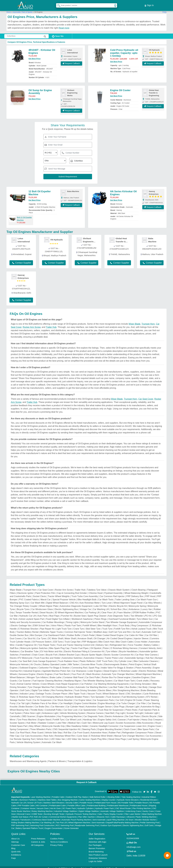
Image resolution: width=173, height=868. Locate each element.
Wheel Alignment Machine (148, 671)
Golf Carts (25, 688)
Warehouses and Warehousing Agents (28, 759)
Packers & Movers (57, 759)
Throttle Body (37, 707)
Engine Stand (44, 717)
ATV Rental (152, 694)
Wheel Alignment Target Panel (128, 600)
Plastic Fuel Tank (73, 623)
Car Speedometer (88, 707)
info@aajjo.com (134, 844)
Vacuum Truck (94, 691)
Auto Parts (43, 613)
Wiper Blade (134, 321)
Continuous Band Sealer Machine (46, 817)
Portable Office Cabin (76, 803)
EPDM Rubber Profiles (143, 610)
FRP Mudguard (89, 639)
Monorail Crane (24, 811)
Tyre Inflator (112, 649)
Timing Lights (72, 620)
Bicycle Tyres (23, 607)
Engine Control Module (85, 701)
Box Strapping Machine (68, 797)
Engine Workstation (46, 714)
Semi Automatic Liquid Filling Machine (109, 817)
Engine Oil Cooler (120, 87)
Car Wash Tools (106, 597)
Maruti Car (46, 597)
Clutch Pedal (88, 633)
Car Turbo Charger (126, 701)
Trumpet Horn (148, 321)
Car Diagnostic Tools (93, 714)
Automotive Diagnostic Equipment (76, 603)
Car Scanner (25, 678)
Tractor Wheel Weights (59, 594)
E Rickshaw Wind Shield (101, 733)
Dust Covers (16, 636)
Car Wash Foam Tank (124, 678)
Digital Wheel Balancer (57, 600)
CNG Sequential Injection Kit (67, 727)
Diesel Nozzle (46, 610)
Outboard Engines (28, 665)
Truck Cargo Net (72, 639)
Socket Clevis (39, 594)
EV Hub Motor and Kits (51, 649)
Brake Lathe (56, 675)
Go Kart (136, 629)
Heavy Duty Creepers (152, 717)
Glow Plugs (119, 704)
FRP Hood (150, 594)
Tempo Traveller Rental (27, 610)
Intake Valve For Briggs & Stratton (117, 665)
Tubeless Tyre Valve (97, 587)
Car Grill (120, 697)
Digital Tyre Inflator (40, 688)
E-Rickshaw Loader (128, 668)
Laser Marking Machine (41, 794)
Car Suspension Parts (103, 697)
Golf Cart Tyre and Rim (120, 629)
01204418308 (133, 835)
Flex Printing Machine (142, 806)
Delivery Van (102, 642)
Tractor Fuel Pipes (80, 646)
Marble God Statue (20, 814)
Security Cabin (72, 800)
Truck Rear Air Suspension (111, 707)
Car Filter (141, 701)
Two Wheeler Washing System (98, 678)
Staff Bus (14, 646)
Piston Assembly (143, 665)
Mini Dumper (36, 633)
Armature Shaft (85, 636)
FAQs (164, 9)
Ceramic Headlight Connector (104, 723)
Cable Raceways (118, 814)
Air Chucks (36, 662)
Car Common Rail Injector (112, 594)
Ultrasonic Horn (103, 814)
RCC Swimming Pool (65, 823)
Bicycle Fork (52, 652)
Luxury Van (147, 607)
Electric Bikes (105, 688)
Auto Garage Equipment (45, 659)
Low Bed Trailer (116, 684)
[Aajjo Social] (144, 789)
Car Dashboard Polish (55, 633)
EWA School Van (41, 623)
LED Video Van (58, 736)
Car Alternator (58, 704)
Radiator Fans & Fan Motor (45, 701)
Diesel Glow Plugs (117, 736)
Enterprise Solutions (98, 855)
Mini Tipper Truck (77, 691)
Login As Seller (95, 858)
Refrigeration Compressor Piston (138, 730)
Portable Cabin (58, 794)
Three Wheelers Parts (41, 727)
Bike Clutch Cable (124, 639)
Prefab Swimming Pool (150, 820)
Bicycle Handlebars (128, 649)
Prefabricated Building (96, 803)
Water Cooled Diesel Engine (110, 633)
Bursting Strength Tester (54, 811)
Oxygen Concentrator (53, 825)
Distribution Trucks (65, 684)
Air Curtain (43, 814)
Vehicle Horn (43, 736)
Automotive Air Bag (150, 704)
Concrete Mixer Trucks (92, 662)
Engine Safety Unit (107, 717)
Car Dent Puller (93, 675)
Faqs (13, 855)
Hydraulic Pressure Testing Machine (81, 811)
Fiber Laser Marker (132, 811)
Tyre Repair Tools (47, 642)
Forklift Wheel (89, 623)
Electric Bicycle (149, 714)
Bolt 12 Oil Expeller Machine (24, 216)
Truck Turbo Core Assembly (85, 594)
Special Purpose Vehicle (64, 597)
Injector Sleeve (141, 636)
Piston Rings (101, 616)
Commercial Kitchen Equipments (63, 814)
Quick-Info (16, 849)
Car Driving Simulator (141, 681)
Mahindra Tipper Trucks (51, 629)
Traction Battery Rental (27, 629)
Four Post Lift (78, 671)
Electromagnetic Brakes (116, 662)
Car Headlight (66, 701)
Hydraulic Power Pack (104, 806)
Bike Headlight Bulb (87, 597)
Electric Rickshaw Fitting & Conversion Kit (84, 649)
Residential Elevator (149, 797)
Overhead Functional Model (122, 616)
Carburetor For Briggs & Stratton (54, 665)
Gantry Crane (148, 808)
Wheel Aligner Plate (49, 603)
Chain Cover (38, 652)
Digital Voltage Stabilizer (89, 808)
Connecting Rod (79, 665)
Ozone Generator (71, 825)
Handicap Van (90, 717)
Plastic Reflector (87, 659)
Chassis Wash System (119, 587)
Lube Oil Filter (101, 603)
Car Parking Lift (92, 610)
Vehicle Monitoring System (73, 710)
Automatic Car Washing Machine (91, 684)
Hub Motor (31, 720)
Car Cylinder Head (75, 704)
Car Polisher (86, 681)
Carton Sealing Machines (90, 797)
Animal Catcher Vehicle (28, 681)
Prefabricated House (139, 803)
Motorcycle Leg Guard (103, 720)
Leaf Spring (133, 736)
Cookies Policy (57, 836)
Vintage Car (85, 607)
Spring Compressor (19, 727)
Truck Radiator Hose (68, 659)
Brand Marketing (96, 849)
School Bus (116, 607)
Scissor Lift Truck (35, 800)
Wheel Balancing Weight (136, 590)
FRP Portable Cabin (26, 803)
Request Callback (71, 61)
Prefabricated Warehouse (118, 803)
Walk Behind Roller (98, 794)
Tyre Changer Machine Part (41, 684)
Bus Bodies (131, 684)
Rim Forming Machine (62, 688)
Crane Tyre (79, 626)
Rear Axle (48, 733)
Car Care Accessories (31, 733)
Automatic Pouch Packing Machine (76, 817)
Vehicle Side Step (53, 730)
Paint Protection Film (45, 590)
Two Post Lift (61, 820)
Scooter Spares (17, 720)
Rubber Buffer (74, 633)
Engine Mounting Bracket (110, 727)
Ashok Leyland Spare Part (32, 616)
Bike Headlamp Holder (77, 723)
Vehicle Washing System (28, 740)
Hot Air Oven (55, 806)
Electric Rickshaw (148, 668)
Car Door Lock (70, 707)
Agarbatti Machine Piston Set (56, 668)
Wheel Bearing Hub (19, 707)
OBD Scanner (29, 714)
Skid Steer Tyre (93, 626)
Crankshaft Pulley (53, 707)
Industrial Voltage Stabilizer (66, 808)
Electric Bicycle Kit (118, 603)
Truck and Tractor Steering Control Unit (76, 642)
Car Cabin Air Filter (134, 633)
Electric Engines (45, 671)
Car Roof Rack (23, 730)
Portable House (86, 800)
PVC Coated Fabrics (29, 597)
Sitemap (15, 839)
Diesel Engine (110, 668)
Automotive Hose (99, 730)
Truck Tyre (107, 626)
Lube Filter (61, 720)
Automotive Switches (72, 655)
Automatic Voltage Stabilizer (112, 808)
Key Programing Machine (70, 714)
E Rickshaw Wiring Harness (124, 646)
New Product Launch (98, 852)
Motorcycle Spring (137, 603)
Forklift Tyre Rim (122, 626)
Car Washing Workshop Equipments (111, 681)
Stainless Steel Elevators (54, 800)
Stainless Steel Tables (47, 797)
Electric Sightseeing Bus (66, 607)
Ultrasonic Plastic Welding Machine (141, 814)
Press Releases (38, 836)
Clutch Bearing (138, 587)
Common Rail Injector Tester (78, 629)
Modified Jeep (100, 629)
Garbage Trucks (43, 691)
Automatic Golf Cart (151, 629)
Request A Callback (86, 780)
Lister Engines (95, 668)
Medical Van (74, 720)
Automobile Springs (134, 655)
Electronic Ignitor (25, 590)
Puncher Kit (67, 613)
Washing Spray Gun (19, 600)
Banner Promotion (97, 845)
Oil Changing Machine (53, 694)
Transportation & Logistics (80, 759)
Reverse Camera (95, 710)
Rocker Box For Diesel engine (116, 675)
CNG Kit (74, 600)
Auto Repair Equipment (67, 681)
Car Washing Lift (101, 607)
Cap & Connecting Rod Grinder (72, 590)
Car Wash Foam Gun (147, 597)
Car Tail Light (23, 701)
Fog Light (120, 710)
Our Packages (95, 842)
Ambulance (134, 607)
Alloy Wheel (35, 723)
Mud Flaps (54, 613)
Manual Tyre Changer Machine (129, 733)
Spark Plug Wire (99, 736)
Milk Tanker (74, 662)
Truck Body (124, 623)
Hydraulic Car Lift (28, 613)
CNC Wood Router (123, 806)
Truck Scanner (113, 694)
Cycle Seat (82, 733)
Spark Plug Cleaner (97, 613)
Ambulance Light (50, 710)
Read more (64, 25)
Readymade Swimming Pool (87, 823)
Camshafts (15, 714)
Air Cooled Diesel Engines (120, 636)
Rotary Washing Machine (42, 808)
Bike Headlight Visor (107, 623)
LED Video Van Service (78, 736)
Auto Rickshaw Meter (90, 600)
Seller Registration (97, 836)
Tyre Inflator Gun (145, 616)
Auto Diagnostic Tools (118, 613)
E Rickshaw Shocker (28, 626)
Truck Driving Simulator (85, 688)
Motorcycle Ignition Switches (34, 646)
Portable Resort (141, 800)
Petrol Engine (135, 662)
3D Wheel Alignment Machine (69, 610)
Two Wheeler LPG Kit (141, 613)
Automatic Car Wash (52, 740)
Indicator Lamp (27, 691)
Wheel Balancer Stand (113, 691)
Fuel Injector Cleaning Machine (47, 678)
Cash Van (86, 720)
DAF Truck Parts (105, 659)
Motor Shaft (70, 636)
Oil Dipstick (96, 646)
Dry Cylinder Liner (123, 659)
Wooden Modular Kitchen (145, 817)
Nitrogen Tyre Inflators (37, 675)
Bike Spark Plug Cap (59, 646)
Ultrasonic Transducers (21, 817)
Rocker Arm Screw (32, 324)
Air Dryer (130, 817)
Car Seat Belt (25, 659)
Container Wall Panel (73, 675)
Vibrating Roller (113, 794)
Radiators (14, 649)
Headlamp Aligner (73, 678)
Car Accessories (153, 733)
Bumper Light (133, 704)
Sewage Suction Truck (20, 697)
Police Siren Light (32, 710)
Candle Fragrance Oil (26, 642)
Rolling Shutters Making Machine (25, 820)
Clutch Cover (130, 727)
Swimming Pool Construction (42, 823)
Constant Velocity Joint (150, 646)
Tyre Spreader (97, 694)
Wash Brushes (93, 671)
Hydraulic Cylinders (85, 806)
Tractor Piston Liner (114, 655)
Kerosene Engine (27, 671)
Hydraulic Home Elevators (128, 797)
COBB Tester (37, 811)
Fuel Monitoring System (133, 694)
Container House (28, 806)
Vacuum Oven (43, 806)
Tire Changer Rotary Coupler (24, 603)
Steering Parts (89, 727)
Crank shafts (143, 678)
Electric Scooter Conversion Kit (119, 652)
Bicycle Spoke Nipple (92, 652)
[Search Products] (57, 4)
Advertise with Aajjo (97, 839)
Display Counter (109, 797)
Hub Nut (150, 655)
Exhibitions (16, 852)
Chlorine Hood (96, 590)
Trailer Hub (51, 324)
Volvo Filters (57, 623)
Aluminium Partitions (28, 797)
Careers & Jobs (38, 839)
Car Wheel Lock (73, 717)
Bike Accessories (145, 720)
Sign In (149, 4)
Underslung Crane (133, 808)
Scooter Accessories (126, 720)
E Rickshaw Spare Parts (29, 694)
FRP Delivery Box (135, 594)
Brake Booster (26, 704)
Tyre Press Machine (27, 717)
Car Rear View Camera (146, 652)
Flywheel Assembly (113, 590)
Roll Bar (68, 730)
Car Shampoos (79, 668)
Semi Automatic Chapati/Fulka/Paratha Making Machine (115, 820)
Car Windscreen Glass (42, 607)
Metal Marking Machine (152, 811)
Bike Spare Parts (146, 727)
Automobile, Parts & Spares (23, 9)
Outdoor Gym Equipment (111, 823)
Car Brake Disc (42, 704)
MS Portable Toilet (125, 800)
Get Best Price (35, 56)
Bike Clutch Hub (106, 639)
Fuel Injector (134, 717)
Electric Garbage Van (21, 623)
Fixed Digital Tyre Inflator (58, 616)
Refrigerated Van (118, 642)
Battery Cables (151, 642)
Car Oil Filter (151, 633)
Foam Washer (124, 610)
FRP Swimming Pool (20, 823)
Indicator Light (152, 710)
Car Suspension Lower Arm (133, 723)
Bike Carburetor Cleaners (146, 659)
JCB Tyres (58, 639)
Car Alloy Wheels (152, 600)
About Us (15, 836)
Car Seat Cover (146, 396)
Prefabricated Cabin (58, 803)
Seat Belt (110, 710)
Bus (125, 607)
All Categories (37, 842)
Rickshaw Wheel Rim (65, 733)
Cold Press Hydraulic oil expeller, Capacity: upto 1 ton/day (124, 50)
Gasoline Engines (141, 675)
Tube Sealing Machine (131, 794)
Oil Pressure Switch (42, 639)
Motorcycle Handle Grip (53, 723)
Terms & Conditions (59, 839)
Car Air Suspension (42, 697)
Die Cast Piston (133, 714)
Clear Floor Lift (108, 610)
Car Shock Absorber (63, 697)
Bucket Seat (80, 613)
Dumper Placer (60, 691)
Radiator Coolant (46, 720)
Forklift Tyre (58, 717)
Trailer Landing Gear (125, 597)
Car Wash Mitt (38, 600)
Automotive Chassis (93, 655)
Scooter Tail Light (135, 710)
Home (9, 9)
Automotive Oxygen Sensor (99, 704)
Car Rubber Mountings (53, 620)
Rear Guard (38, 730)
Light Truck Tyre (64, 626)
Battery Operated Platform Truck (29, 825)
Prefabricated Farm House (105, 800)
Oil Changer (100, 636)
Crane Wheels (48, 681)
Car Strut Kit (29, 636)
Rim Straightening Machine (126, 688)
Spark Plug (94, 665)
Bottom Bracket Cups (70, 652)
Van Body (143, 684)
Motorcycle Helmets (19, 662)
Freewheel (25, 652)
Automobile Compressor (151, 620)
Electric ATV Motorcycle (21, 655)
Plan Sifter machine (86, 814)
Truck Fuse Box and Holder (47, 655)
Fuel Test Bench (62, 671)
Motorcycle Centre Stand (92, 620)
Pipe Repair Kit (47, 626)
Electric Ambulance (114, 714)
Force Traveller (135, 642)
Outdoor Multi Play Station (77, 794)
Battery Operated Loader (54, 662)
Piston (106, 646)
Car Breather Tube (30, 649)
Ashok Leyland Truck (141, 626)
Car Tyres (42, 636)
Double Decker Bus (19, 633)
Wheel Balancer (17, 675)
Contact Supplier (22, 260)
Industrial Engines (32, 668)
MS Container (42, 803)
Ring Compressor (140, 623)
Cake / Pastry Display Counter (110, 811)
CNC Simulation (134, 691)
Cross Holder (141, 639)
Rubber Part (115, 730)
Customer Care (18, 842)
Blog (13, 845)
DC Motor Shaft (55, 636)
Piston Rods (131, 707)
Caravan (122, 717)
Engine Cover (155, 723)
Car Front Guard (81, 730)
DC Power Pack (69, 806)
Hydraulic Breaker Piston (77, 694)
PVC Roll (34, 814)
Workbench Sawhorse (82, 616)
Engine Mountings (107, 701)
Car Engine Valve (83, 697)
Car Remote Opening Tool (22, 736)
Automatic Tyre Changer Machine (118, 671)
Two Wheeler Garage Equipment (122, 620)
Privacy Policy (57, 842)
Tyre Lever (107, 600)
